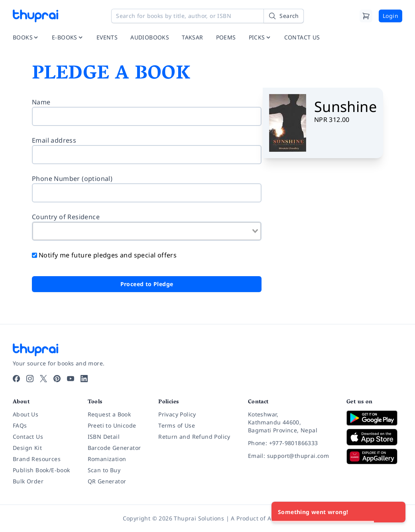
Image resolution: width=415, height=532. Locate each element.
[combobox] (147, 231)
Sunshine (345, 107)
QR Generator (107, 481)
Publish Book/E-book (41, 470)
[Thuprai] (35, 16)
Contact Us (28, 437)
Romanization (107, 459)
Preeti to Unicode (112, 425)
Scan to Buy (104, 470)
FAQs (20, 425)
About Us (26, 414)
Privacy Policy (177, 414)
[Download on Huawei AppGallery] (374, 456)
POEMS (226, 37)
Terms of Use (177, 425)
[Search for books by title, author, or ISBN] (207, 16)
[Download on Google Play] (374, 418)
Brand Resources (37, 459)
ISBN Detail (104, 437)
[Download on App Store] (374, 437)
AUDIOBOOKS (150, 37)
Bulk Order (28, 481)
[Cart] (366, 16)
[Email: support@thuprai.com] (291, 456)
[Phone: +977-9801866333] (291, 443)
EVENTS (107, 37)
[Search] (283, 16)
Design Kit (27, 448)
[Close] (395, 512)
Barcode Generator (114, 448)
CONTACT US (302, 37)
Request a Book (109, 414)
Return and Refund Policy (194, 437)
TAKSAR (192, 37)
